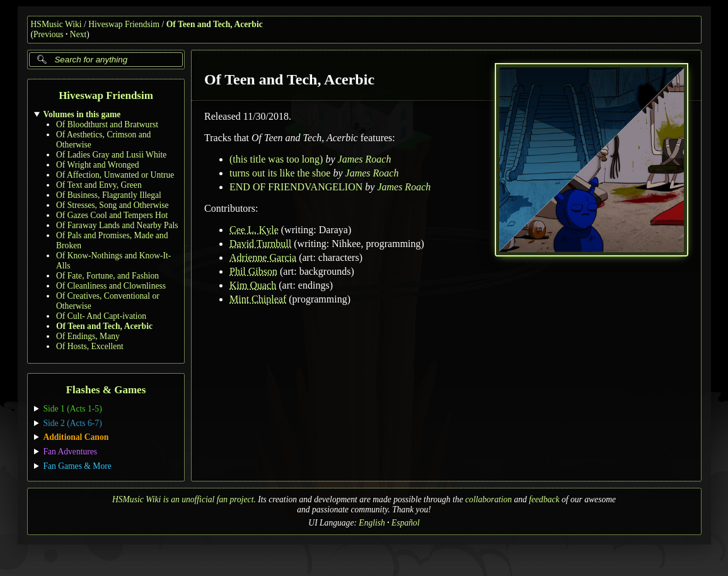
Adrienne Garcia (263, 257)
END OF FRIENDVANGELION (296, 187)
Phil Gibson (253, 271)
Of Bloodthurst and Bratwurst (107, 124)
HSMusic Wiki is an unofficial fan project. (184, 499)
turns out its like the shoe (280, 173)
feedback (544, 499)
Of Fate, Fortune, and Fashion (107, 276)
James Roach (364, 159)
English (372, 523)
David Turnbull (260, 244)
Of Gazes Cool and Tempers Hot (112, 215)
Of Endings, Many (88, 336)
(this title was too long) (276, 159)
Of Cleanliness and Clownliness (111, 286)
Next (78, 34)
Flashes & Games (106, 390)
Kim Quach (253, 285)
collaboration (488, 499)
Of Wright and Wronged (98, 165)
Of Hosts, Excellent (90, 346)
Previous (49, 34)
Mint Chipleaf (258, 299)
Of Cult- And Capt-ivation (101, 316)
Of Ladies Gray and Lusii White (111, 155)
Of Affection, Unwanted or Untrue (115, 175)
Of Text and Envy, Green (99, 185)
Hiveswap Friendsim (124, 24)
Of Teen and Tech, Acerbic (215, 24)
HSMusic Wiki (56, 24)
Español (406, 523)
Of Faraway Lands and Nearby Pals (117, 225)
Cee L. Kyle (254, 230)
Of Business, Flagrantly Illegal (109, 195)
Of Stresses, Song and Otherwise (113, 205)
